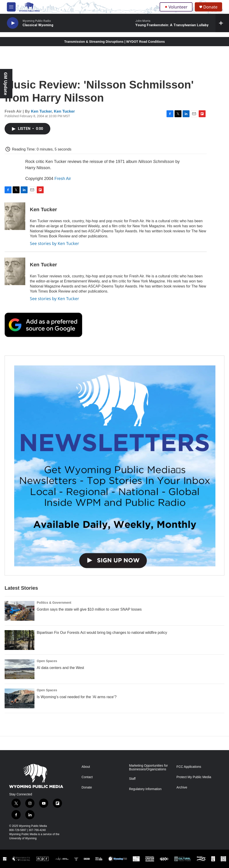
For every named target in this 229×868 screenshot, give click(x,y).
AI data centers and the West (60, 668)
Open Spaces (47, 661)
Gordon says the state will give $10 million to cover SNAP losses (89, 609)
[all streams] (222, 23)
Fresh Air (63, 179)
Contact (87, 777)
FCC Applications (189, 767)
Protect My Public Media (194, 777)
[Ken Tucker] (15, 216)
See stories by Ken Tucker (54, 243)
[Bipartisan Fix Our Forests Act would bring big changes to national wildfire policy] (20, 640)
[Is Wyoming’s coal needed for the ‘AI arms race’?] (20, 698)
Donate (210, 7)
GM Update (6, 84)
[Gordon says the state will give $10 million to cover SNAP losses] (20, 611)
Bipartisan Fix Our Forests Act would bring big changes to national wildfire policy (102, 633)
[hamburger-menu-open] (11, 7)
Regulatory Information (145, 789)
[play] (13, 23)
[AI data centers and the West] (20, 669)
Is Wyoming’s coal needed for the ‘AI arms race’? (77, 697)
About (86, 767)
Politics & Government (54, 603)
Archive (182, 787)
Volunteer (176, 7)
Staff (132, 779)
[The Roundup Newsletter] (114, 465)
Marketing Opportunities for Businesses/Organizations (148, 767)
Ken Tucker (41, 111)
